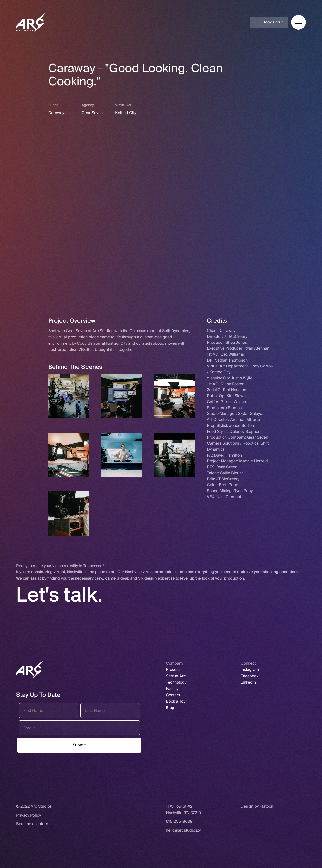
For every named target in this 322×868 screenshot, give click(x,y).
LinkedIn (248, 682)
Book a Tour (176, 701)
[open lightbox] (68, 396)
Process (173, 670)
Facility (172, 689)
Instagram (250, 670)
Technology (176, 682)
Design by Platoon (257, 806)
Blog (170, 708)
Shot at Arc (176, 676)
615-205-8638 (179, 821)
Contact (173, 695)
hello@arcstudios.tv (183, 830)
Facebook (249, 676)
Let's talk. (59, 595)
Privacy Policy (28, 815)
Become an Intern (32, 824)
